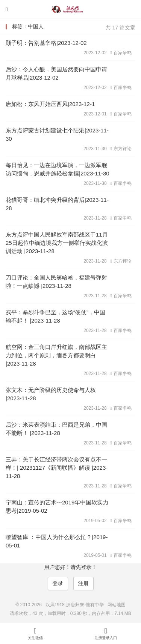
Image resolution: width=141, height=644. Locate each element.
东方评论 (121, 149)
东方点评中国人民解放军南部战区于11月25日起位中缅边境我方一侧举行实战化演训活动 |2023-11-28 (57, 243)
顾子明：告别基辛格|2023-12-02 (46, 43)
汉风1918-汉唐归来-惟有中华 (71, 9)
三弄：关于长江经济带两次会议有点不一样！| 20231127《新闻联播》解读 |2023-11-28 (57, 468)
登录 (58, 583)
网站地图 (117, 605)
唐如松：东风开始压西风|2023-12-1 (50, 104)
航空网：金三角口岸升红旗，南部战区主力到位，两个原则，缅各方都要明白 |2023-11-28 (56, 355)
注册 (83, 583)
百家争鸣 (121, 53)
